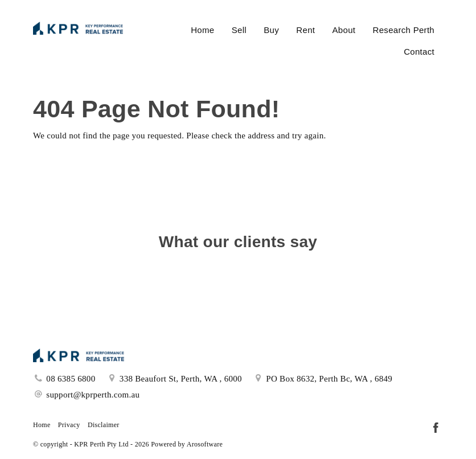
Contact (419, 52)
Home (202, 30)
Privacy (69, 425)
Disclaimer (104, 425)
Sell (239, 30)
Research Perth (404, 30)
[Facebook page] (436, 429)
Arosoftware (205, 444)
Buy (271, 30)
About (344, 30)
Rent (305, 30)
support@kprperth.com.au (93, 395)
